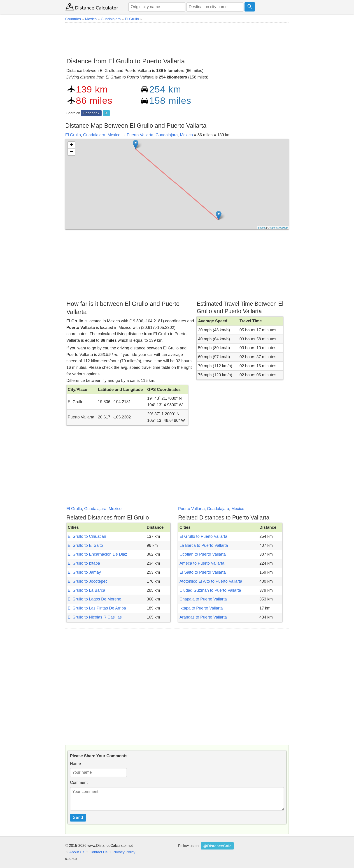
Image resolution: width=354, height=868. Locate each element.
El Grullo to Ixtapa (84, 563)
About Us (77, 852)
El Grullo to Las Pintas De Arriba (97, 608)
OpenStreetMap (279, 228)
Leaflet (262, 228)
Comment (79, 783)
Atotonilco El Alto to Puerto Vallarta (211, 581)
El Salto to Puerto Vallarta (203, 572)
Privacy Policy (124, 852)
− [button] (71, 152)
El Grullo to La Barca (86, 590)
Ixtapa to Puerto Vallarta (201, 608)
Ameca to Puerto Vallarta (202, 563)
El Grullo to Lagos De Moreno (94, 599)
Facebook (91, 113)
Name (75, 764)
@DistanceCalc (217, 846)
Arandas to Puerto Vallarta (203, 617)
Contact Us (98, 852)
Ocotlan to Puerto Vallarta (203, 554)
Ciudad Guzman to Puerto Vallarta (210, 590)
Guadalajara (94, 135)
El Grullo (73, 135)
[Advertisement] (177, 38)
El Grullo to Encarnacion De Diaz (97, 554)
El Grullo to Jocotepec (88, 581)
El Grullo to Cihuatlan (87, 536)
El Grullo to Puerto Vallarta (203, 536)
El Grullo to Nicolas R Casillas (95, 617)
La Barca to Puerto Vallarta (204, 545)
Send (78, 817)
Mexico (114, 135)
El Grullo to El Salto (85, 545)
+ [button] (71, 145)
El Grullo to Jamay (84, 572)
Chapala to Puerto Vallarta (203, 599)
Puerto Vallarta (140, 135)
